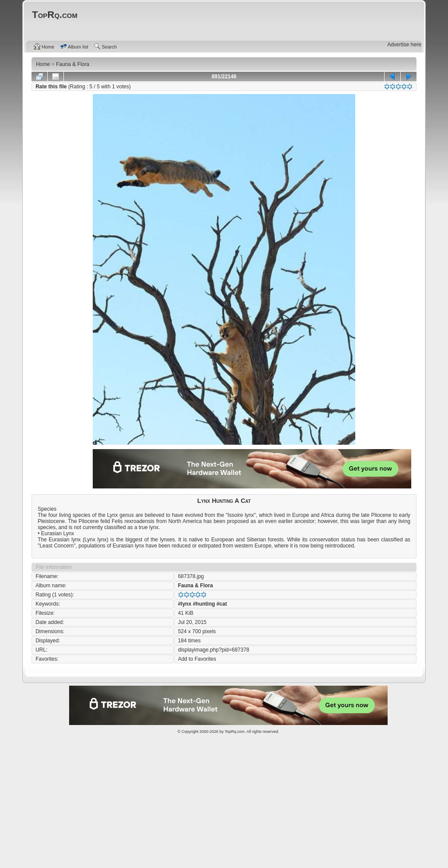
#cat (222, 604)
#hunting (204, 604)
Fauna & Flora (196, 586)
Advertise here (404, 45)
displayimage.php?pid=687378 (214, 650)
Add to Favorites (197, 659)
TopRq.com (234, 732)
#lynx (185, 604)
